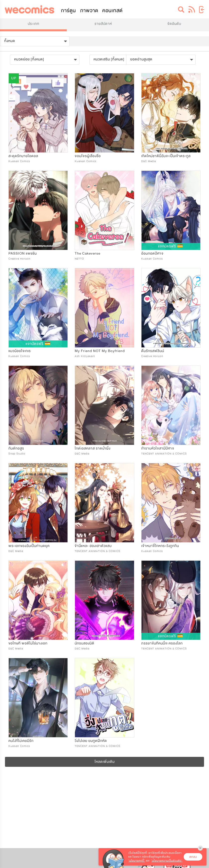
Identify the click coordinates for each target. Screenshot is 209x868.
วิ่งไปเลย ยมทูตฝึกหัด (91, 741)
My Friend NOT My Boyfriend (100, 351)
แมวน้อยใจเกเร (20, 351)
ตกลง (193, 857)
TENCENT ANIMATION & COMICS (164, 454)
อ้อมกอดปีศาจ (152, 253)
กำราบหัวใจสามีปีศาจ (158, 448)
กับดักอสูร (16, 448)
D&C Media (149, 161)
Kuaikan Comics (19, 161)
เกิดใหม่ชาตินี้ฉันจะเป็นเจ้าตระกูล (166, 156)
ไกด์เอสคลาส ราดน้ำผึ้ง (93, 448)
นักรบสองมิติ (85, 643)
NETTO (79, 259)
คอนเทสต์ (112, 11)
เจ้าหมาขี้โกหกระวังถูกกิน (160, 546)
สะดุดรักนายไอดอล (23, 156)
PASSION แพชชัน (23, 253)
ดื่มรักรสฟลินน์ (153, 351)
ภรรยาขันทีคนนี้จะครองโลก (162, 643)
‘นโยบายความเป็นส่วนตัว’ (167, 861)
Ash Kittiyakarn (85, 356)
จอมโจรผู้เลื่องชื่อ (88, 156)
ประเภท (34, 24)
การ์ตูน (69, 11)
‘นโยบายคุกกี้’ (137, 861)
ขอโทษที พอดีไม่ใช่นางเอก (28, 643)
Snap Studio (17, 454)
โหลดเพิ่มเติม (105, 762)
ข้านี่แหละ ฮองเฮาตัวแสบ (93, 546)
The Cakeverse (87, 253)
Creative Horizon (19, 259)
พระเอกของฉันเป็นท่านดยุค (29, 546)
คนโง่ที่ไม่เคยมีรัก (21, 741)
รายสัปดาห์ (103, 24)
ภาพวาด (89, 11)
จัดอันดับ (174, 24)
